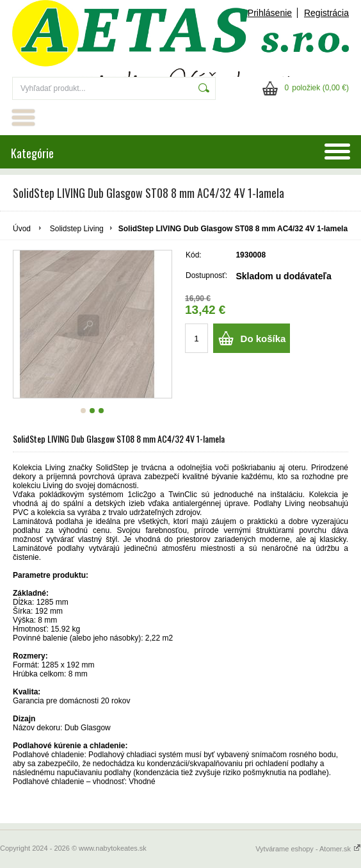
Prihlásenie (270, 13)
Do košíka (263, 339)
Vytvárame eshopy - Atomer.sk (308, 849)
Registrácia (326, 13)
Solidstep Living (77, 229)
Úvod (22, 229)
